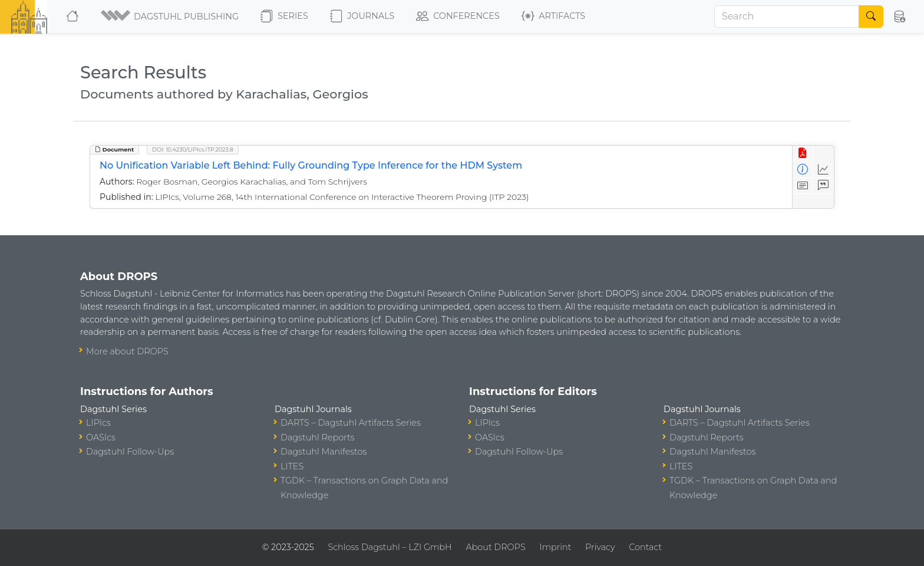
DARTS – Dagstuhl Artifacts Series (351, 423)
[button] (171, 17)
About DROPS (495, 547)
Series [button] (284, 17)
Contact (645, 547)
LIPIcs (98, 423)
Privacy (600, 547)
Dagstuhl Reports (318, 437)
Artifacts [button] (553, 17)
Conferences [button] (458, 17)
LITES (292, 466)
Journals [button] (362, 17)
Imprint (555, 547)
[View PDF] (803, 154)
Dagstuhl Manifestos (324, 452)
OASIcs (101, 437)
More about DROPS (127, 351)
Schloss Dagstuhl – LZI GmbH (390, 547)
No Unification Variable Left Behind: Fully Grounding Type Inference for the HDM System (311, 165)
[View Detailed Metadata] (803, 170)
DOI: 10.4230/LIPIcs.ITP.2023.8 (193, 149)
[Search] (787, 17)
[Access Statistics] (824, 170)
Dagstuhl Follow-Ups (130, 452)
